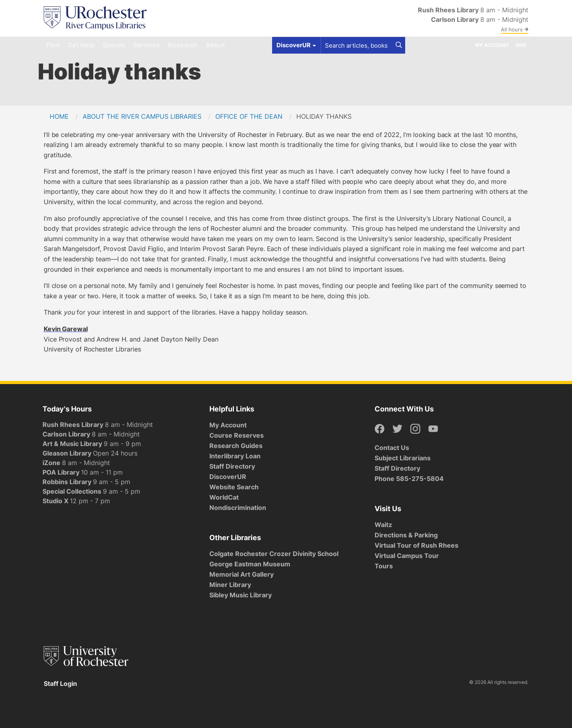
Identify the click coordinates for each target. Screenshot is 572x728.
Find (53, 45)
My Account (492, 45)
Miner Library (230, 585)
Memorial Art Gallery (242, 574)
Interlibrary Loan (235, 456)
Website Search (234, 487)
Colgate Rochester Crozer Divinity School (274, 554)
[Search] (399, 45)
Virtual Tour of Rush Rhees (416, 545)
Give (521, 45)
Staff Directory (232, 466)
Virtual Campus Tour (407, 556)
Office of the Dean (249, 116)
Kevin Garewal (66, 329)
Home (59, 116)
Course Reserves (237, 435)
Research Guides (236, 446)
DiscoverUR (228, 477)
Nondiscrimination (238, 508)
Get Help (81, 45)
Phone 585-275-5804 (409, 479)
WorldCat (224, 497)
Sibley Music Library (241, 595)
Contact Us (392, 448)
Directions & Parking (406, 535)
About (215, 45)
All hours (515, 29)
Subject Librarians (403, 458)
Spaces (114, 45)
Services (147, 45)
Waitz (383, 525)
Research (183, 45)
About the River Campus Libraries (142, 116)
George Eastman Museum (250, 564)
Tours (384, 566)
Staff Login (60, 684)
